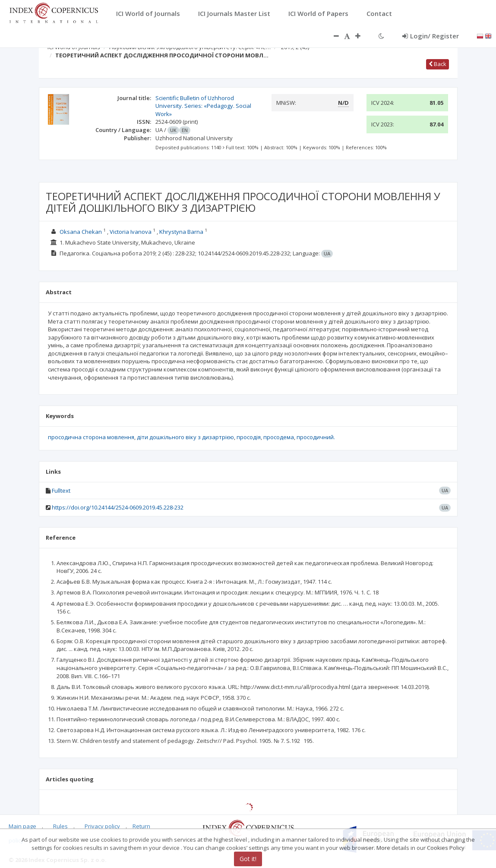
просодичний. (316, 437)
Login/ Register (431, 36)
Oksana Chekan (81, 232)
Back (438, 64)
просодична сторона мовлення (91, 437)
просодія (249, 437)
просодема (279, 437)
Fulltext (61, 491)
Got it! (248, 859)
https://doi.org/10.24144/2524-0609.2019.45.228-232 (118, 507)
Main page (22, 826)
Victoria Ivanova (131, 232)
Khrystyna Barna (181, 232)
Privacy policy (102, 826)
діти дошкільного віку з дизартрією (185, 437)
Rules (60, 826)
